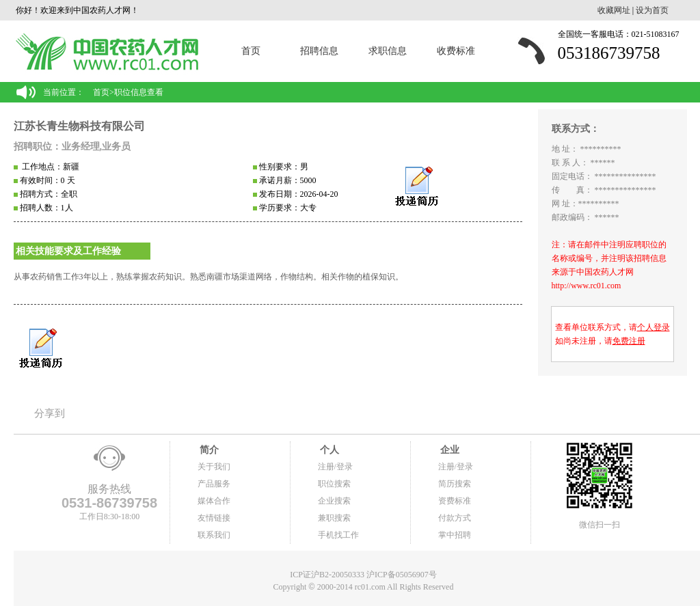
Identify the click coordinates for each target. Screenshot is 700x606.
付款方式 (455, 518)
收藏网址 (614, 10)
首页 (251, 51)
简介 (208, 450)
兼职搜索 (334, 518)
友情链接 (214, 518)
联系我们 (214, 535)
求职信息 (388, 51)
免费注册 (629, 341)
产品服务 (214, 484)
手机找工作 (338, 535)
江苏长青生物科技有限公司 (79, 126)
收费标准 (456, 51)
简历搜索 (455, 484)
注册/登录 (335, 467)
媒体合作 (214, 501)
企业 (449, 450)
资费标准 (455, 501)
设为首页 (652, 10)
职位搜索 (334, 484)
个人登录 (654, 327)
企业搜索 (334, 501)
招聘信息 (319, 51)
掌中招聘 (455, 535)
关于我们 (214, 467)
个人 (329, 450)
